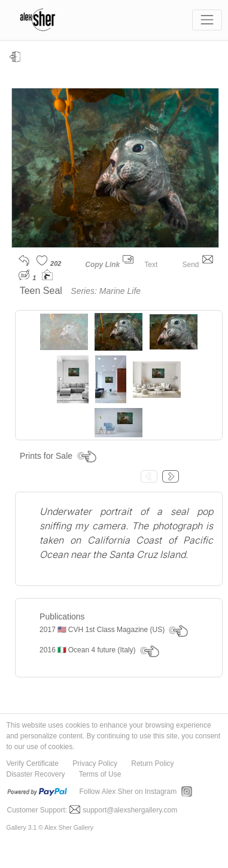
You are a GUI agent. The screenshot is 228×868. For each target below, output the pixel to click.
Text (158, 265)
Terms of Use (100, 774)
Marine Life (120, 291)
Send (197, 265)
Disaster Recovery (36, 774)
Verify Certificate (33, 763)
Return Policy (152, 763)
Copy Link (102, 265)
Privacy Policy (95, 763)
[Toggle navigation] (207, 20)
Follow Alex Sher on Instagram (128, 792)
